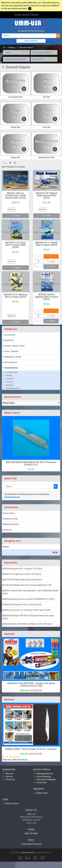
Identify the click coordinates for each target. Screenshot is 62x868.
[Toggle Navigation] (44, 15)
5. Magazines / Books (12, 357)
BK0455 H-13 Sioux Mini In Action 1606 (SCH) (16, 245)
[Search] (29, 36)
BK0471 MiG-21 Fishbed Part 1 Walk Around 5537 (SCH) (15, 195)
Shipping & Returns (11, 524)
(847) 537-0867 (31, 833)
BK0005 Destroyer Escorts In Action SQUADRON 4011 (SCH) (28, 599)
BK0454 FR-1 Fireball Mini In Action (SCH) (47, 244)
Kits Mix (47, 97)
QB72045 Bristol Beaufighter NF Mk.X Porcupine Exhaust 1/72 (31, 463)
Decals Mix (15, 127)
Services (9, 777)
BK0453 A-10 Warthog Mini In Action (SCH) (15, 296)
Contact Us (7, 530)
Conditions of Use (10, 519)
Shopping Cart (13, 541)
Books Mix (15, 157)
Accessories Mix (15, 97)
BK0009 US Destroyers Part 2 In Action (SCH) (22, 605)
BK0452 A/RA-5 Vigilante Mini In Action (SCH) (46, 297)
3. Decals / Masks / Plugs (14, 346)
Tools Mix (46, 127)
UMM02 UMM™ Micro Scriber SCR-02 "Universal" (31, 749)
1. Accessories (9, 335)
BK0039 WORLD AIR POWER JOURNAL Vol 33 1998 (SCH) (27, 624)
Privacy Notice (9, 513)
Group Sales (42, 782)
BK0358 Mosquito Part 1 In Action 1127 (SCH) (22, 569)
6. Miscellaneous (10, 362)
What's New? (12, 413)
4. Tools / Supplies (10, 351)
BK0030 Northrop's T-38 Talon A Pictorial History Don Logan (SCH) (28, 617)
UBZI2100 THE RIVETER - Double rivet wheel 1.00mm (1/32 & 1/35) (31, 684)
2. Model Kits (8, 340)
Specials (10, 634)
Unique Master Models (26, 15)
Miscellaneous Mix (46, 157)
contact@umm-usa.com (31, 844)
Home (8, 52)
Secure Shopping (44, 777)
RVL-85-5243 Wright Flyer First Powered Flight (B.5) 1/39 (27, 585)
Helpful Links (42, 793)
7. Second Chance (25, 47)
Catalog (11, 47)
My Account (38, 59)
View (15, 216)
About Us (9, 774)
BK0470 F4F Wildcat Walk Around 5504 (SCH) (47, 195)
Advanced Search (31, 41)
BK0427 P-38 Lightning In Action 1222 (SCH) (22, 574)
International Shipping (42, 52)
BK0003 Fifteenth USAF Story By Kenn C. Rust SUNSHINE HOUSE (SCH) (30, 592)
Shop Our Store (12, 804)
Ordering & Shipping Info (16, 59)
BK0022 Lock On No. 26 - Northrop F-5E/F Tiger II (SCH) (26, 610)
